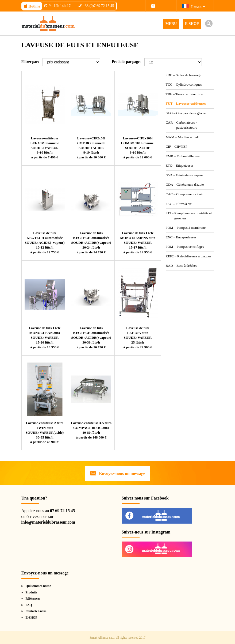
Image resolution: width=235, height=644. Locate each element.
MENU (171, 24)
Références (33, 599)
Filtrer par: (30, 62)
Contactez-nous (36, 611)
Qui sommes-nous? (38, 586)
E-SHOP (192, 24)
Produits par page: (126, 62)
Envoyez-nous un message (122, 473)
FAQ (29, 605)
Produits (31, 592)
